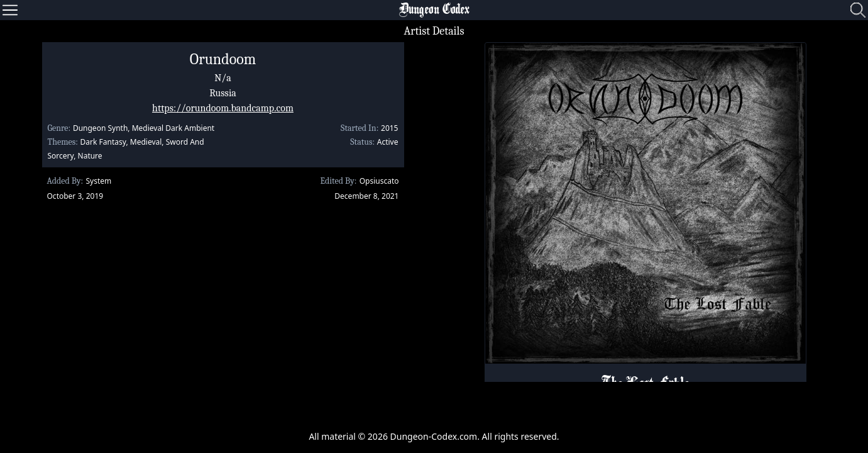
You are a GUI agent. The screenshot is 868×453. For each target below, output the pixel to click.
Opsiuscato (379, 181)
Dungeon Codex (434, 10)
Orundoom (223, 59)
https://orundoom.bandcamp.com (223, 108)
